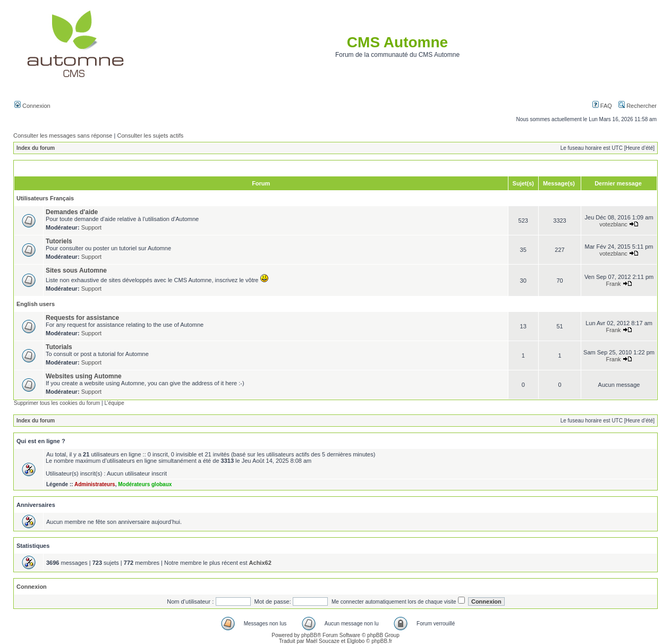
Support (92, 227)
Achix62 (260, 563)
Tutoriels (59, 241)
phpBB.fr (382, 641)
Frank (613, 284)
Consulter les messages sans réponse (63, 135)
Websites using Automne (84, 376)
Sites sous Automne (76, 270)
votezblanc (613, 224)
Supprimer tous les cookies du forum (57, 403)
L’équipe (114, 403)
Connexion (32, 106)
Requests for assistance (82, 318)
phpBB (309, 635)
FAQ (602, 106)
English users (36, 304)
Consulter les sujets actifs (150, 135)
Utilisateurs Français (45, 198)
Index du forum (36, 148)
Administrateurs (95, 484)
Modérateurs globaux (145, 484)
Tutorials (59, 347)
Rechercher (638, 106)
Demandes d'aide (72, 212)
